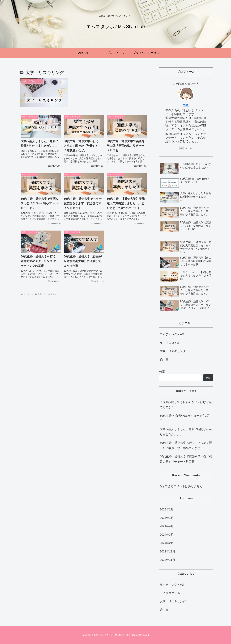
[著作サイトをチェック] (181, 148)
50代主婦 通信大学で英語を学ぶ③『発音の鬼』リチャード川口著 (186, 459)
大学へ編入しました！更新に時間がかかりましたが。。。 (186, 432)
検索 (162, 372)
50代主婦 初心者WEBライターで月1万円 (185, 418)
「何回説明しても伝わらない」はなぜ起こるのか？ (186, 405)
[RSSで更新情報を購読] (191, 148)
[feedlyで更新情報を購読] (186, 148)
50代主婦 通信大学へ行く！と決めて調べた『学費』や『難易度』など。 (186, 445)
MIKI (186, 105)
